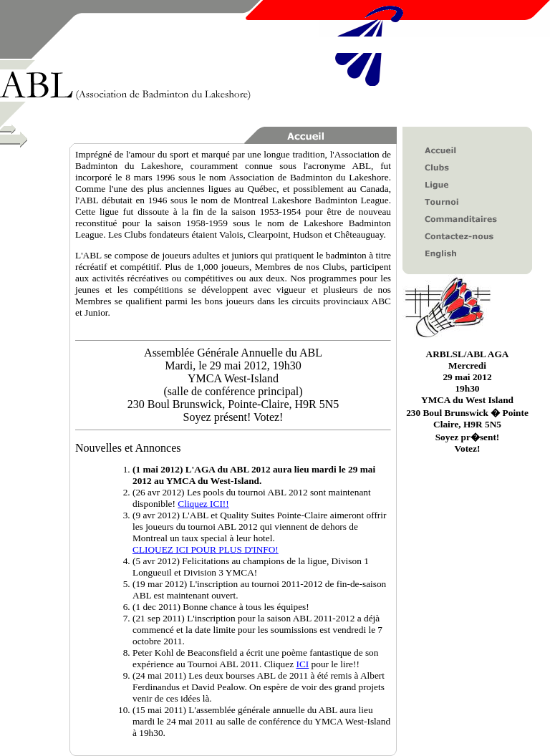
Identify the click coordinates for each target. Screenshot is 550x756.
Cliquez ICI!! (203, 504)
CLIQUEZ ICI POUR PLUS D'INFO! (206, 549)
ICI (302, 664)
